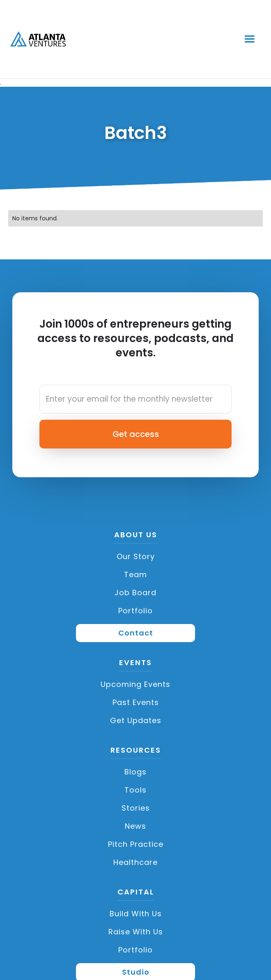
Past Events (136, 702)
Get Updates (136, 720)
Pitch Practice (136, 844)
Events (135, 663)
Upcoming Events (135, 684)
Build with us (136, 914)
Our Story (136, 556)
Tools (135, 790)
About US (136, 535)
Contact (136, 633)
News (135, 826)
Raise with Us (136, 932)
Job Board (135, 593)
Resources (136, 751)
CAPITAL (136, 892)
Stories (136, 808)
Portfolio (135, 611)
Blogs (135, 772)
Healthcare (135, 862)
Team (135, 574)
